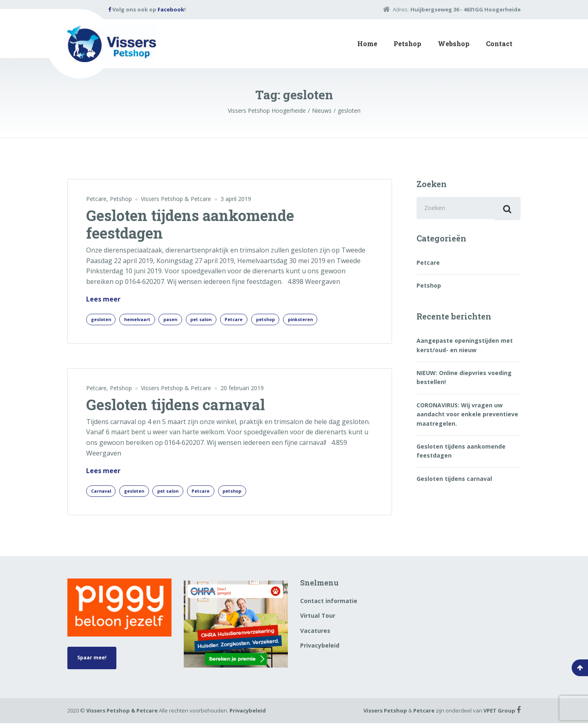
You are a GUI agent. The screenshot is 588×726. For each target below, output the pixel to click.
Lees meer (103, 299)
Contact (499, 44)
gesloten (103, 320)
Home (367, 44)
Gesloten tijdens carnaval (176, 406)
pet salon (218, 320)
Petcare (96, 199)
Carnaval (103, 493)
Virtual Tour (318, 619)
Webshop (454, 44)
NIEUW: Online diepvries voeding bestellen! (464, 380)
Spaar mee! (95, 662)
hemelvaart (145, 320)
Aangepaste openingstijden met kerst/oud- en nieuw (465, 348)
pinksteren (331, 320)
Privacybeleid (320, 649)
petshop (291, 320)
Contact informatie (329, 604)
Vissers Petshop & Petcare (122, 713)
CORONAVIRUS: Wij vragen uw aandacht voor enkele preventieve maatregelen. (467, 417)
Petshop (408, 44)
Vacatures (315, 633)
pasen (183, 320)
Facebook (171, 9)
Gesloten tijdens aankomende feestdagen (190, 224)
